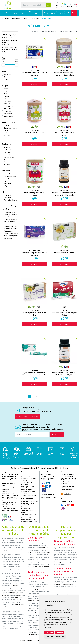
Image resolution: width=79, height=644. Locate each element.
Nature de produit (9, 122)
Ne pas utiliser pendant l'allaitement (11, 232)
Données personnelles (28, 492)
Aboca (6, 91)
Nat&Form (8, 109)
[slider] (3, 65)
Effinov (6, 99)
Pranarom (7, 111)
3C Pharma (8, 89)
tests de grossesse (19, 604)
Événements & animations (29, 479)
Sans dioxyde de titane (10, 180)
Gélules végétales (10, 176)
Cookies (24, 494)
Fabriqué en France (11, 200)
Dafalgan (14, 589)
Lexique (24, 481)
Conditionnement (8, 144)
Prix (3, 58)
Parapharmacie (17, 18)
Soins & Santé (16, 13)
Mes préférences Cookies (29, 495)
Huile (6, 133)
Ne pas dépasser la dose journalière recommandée (11, 222)
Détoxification (7, 45)
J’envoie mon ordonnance (28, 416)
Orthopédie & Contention (55, 13)
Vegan (6, 80)
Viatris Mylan (8, 116)
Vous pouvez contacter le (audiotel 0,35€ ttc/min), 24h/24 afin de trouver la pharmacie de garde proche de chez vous (29, 518)
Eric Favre (7, 101)
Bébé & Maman (30, 13)
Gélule (6, 130)
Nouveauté (8, 75)
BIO (5, 77)
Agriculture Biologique (8, 197)
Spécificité (6, 170)
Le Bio (68, 13)
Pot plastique (8, 162)
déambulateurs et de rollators (36, 600)
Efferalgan (5, 589)
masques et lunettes (33, 634)
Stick (6, 138)
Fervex (17, 597)
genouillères (45, 547)
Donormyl (4, 601)
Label (4, 192)
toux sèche (13, 592)
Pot (5, 159)
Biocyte (7, 96)
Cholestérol (7, 38)
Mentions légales (27, 490)
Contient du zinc (10, 174)
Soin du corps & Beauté (38, 13)
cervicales (30, 552)
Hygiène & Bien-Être (46, 13)
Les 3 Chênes (9, 106)
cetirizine (20, 596)
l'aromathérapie (67, 585)
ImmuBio (7, 104)
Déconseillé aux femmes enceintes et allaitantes (10, 215)
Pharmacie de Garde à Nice (30, 501)
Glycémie (6, 52)
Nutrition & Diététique (23, 13)
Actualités (25, 475)
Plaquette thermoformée (9, 156)
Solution (7, 135)
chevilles (48, 552)
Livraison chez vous (67, 490)
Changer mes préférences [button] (55, 637)
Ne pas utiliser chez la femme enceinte (11, 228)
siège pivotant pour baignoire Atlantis (38, 612)
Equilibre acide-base (9, 47)
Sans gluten (8, 183)
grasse (20, 592)
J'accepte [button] (49, 632)
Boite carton (8, 150)
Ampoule (7, 147)
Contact (4, 492)
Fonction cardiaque (9, 50)
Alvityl (6, 94)
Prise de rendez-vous (28, 477)
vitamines (10, 608)
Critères (5, 71)
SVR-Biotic (61, 563)
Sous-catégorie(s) (9, 35)
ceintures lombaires (33, 549)
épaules (36, 552)
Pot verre (7, 164)
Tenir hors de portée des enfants (11, 237)
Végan (6, 186)
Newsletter (5, 490)
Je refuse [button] (60, 632)
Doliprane (16, 585)
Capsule (7, 126)
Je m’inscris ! (57, 435)
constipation (5, 596)
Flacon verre (8, 152)
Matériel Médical (62, 13)
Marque (5, 86)
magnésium (7, 606)
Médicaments (7, 13)
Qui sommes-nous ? (8, 488)
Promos (74, 13)
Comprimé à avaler (10, 128)
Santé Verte (8, 114)
